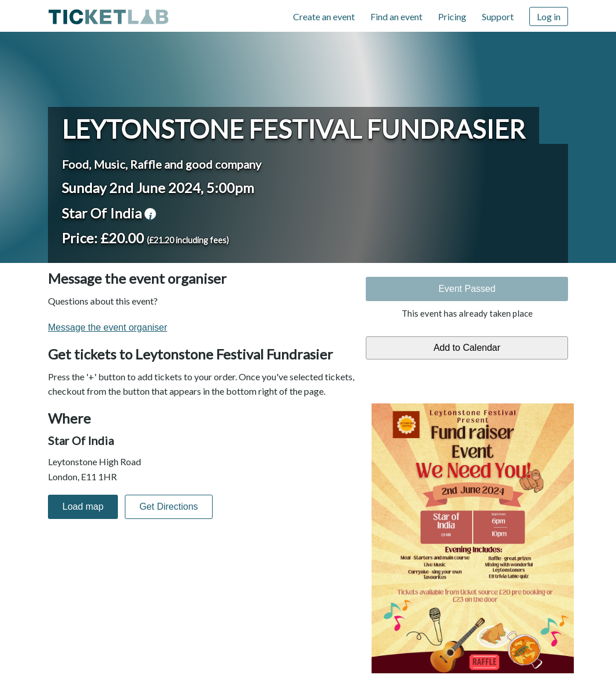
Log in (549, 16)
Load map (83, 507)
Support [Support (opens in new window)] (498, 16)
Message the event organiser (107, 327)
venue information (150, 214)
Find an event (396, 16)
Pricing (452, 16)
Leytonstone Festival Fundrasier (294, 129)
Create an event (324, 16)
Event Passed (467, 289)
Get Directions (168, 507)
